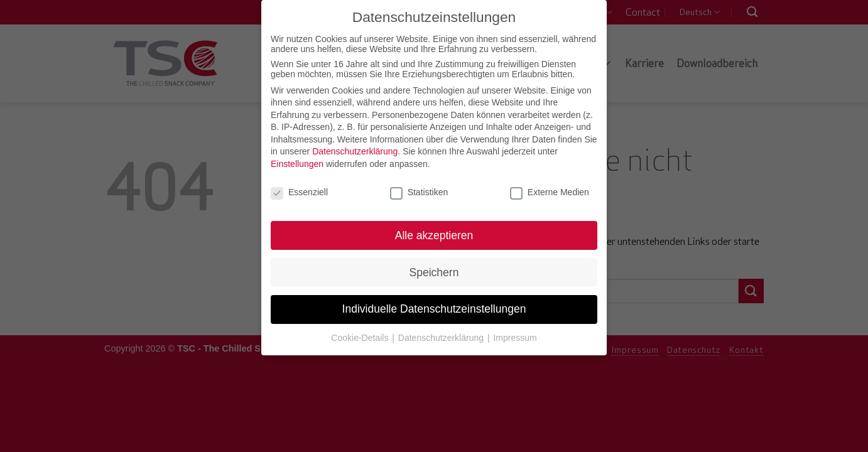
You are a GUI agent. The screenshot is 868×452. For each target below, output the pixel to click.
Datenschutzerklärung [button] (442, 334)
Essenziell (299, 188)
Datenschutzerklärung (355, 148)
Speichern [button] (434, 269)
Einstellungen (297, 160)
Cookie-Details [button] (361, 334)
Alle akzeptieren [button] (434, 232)
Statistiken (419, 188)
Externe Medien (550, 188)
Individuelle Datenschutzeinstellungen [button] (434, 306)
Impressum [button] (515, 334)
